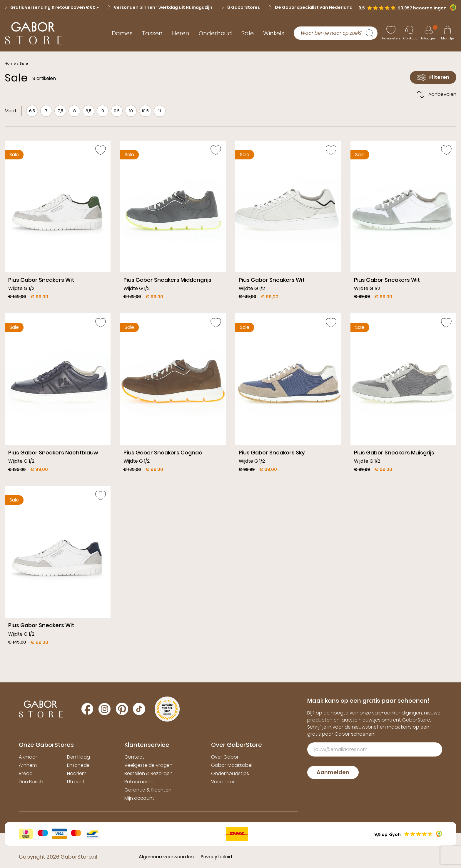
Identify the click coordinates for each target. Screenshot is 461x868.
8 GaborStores (241, 7)
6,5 (32, 111)
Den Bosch (31, 782)
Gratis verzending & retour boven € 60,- (52, 7)
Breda (26, 773)
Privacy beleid (216, 857)
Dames (122, 33)
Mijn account (139, 798)
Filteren (433, 77)
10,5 (145, 111)
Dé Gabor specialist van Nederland (311, 7)
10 (131, 111)
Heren (181, 33)
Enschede (78, 765)
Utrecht (76, 782)
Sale (248, 33)
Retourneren (139, 782)
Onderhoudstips (230, 773)
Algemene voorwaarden (166, 857)
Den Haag (78, 757)
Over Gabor (225, 757)
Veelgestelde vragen (148, 765)
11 (160, 111)
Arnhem (28, 765)
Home (10, 63)
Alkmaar (28, 757)
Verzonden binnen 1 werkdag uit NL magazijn (160, 7)
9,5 (117, 111)
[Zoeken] (372, 33)
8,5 (88, 111)
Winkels (274, 33)
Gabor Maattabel (232, 765)
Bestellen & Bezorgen (148, 773)
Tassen (152, 33)
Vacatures (223, 782)
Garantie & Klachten (148, 790)
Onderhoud (215, 33)
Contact (134, 757)
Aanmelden (333, 772)
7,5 (60, 111)
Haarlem (77, 773)
